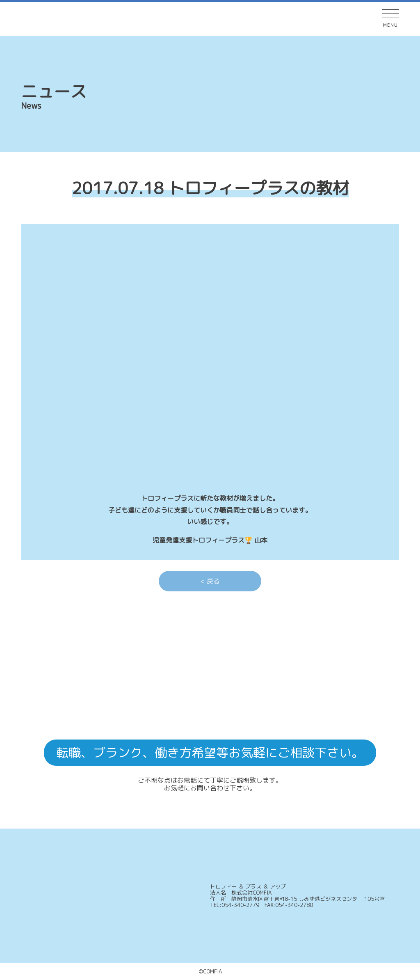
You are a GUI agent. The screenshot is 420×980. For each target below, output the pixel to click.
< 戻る (210, 581)
